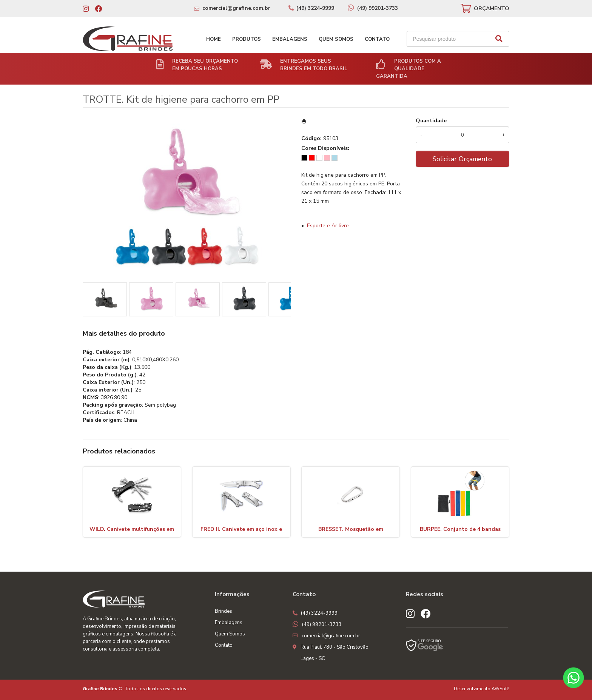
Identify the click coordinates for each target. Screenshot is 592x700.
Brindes (224, 611)
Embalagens (290, 39)
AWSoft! (500, 689)
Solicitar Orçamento (462, 159)
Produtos (247, 39)
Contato (377, 39)
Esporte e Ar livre (328, 226)
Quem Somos (336, 39)
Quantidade (431, 121)
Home (214, 39)
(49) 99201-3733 (378, 8)
